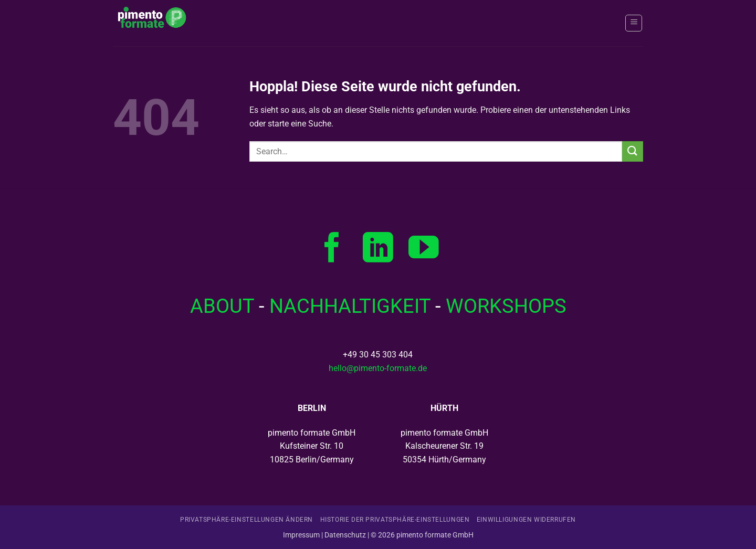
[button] (634, 23)
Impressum (301, 535)
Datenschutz (345, 535)
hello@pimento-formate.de (378, 368)
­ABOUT (222, 306)
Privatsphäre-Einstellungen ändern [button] (246, 520)
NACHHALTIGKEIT (350, 306)
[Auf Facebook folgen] (332, 250)
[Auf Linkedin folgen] (378, 250)
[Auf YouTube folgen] (424, 250)
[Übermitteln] (633, 151)
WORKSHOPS (506, 306)
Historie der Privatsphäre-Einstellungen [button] (395, 520)
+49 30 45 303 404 (378, 355)
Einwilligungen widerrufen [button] (526, 520)
